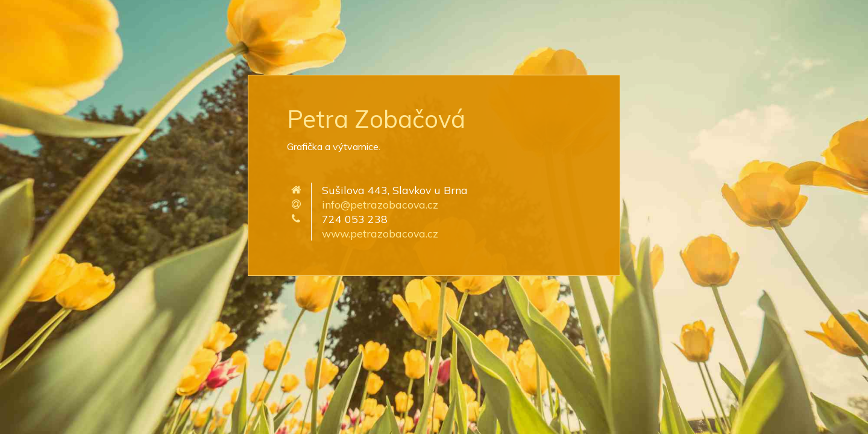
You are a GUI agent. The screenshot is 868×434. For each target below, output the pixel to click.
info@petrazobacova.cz (380, 204)
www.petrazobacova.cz (380, 233)
